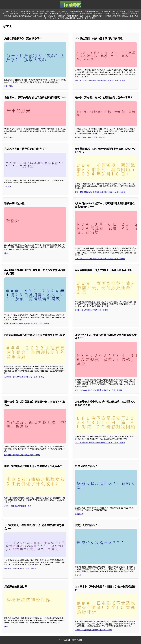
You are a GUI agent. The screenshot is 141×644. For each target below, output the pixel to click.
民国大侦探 (97, 16)
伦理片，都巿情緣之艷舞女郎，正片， (19, 506)
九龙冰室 (8, 186)
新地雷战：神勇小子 (130, 14)
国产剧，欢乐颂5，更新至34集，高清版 (95, 14)
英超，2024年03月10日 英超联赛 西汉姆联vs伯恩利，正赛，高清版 (100, 192)
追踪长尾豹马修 (13, 14)
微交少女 (78, 575)
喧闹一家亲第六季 (40, 14)
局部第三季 (106, 11)
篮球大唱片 (79, 514)
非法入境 (116, 14)
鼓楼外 (7, 253)
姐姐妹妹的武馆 (56, 14)
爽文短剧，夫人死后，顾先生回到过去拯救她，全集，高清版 (72, 18)
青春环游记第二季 (27, 11)
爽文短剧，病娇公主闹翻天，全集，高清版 (74, 16)
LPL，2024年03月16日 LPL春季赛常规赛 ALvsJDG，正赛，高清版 (100, 443)
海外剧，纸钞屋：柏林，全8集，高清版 (90, 137)
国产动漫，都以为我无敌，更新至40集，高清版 (22, 455)
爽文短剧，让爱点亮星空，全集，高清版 (52, 11)
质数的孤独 (8, 86)
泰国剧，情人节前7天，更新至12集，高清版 (91, 310)
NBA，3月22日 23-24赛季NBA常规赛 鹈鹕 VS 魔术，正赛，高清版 (100, 81)
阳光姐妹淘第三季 (92, 11)
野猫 (6, 626)
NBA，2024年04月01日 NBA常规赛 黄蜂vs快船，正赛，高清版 (98, 390)
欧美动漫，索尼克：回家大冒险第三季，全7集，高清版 (25, 16)
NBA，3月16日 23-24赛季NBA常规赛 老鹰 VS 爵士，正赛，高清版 (100, 259)
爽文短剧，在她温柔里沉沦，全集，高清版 (20, 568)
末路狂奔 (52, 16)
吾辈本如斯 (26, 14)
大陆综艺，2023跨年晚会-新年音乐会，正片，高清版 (24, 377)
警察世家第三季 (76, 11)
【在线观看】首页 (11, 11)
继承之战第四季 (71, 14)
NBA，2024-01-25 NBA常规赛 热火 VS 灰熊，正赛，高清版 (27, 323)
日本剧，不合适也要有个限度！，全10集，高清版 (93, 630)
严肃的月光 (8, 137)
